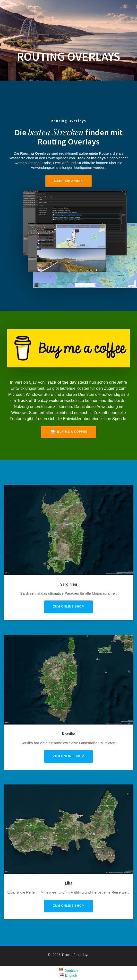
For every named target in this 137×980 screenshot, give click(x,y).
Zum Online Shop (68, 607)
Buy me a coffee (69, 432)
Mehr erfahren (68, 181)
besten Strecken (56, 132)
